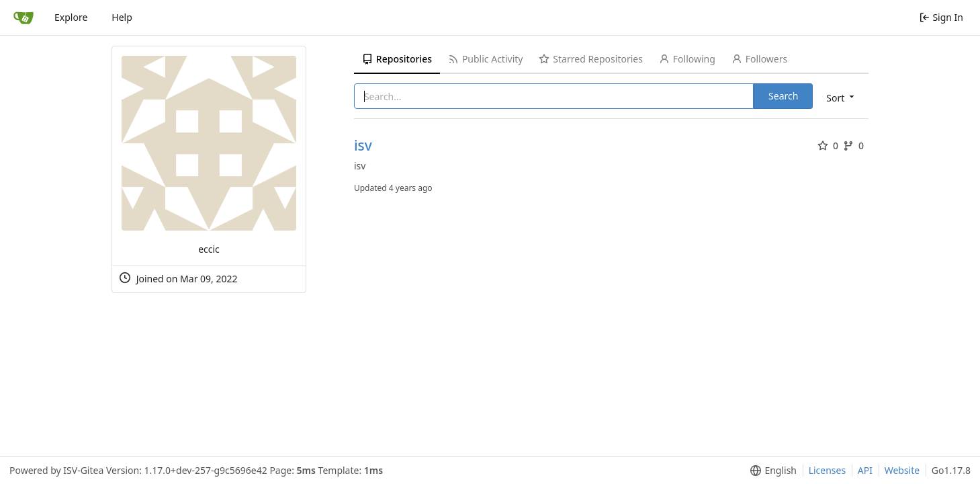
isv (363, 146)
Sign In (941, 17)
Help (122, 17)
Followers (759, 59)
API (865, 470)
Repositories (397, 59)
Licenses (828, 470)
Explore (71, 17)
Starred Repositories (590, 59)
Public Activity (485, 59)
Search (783, 96)
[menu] (841, 97)
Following (687, 59)
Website (902, 470)
